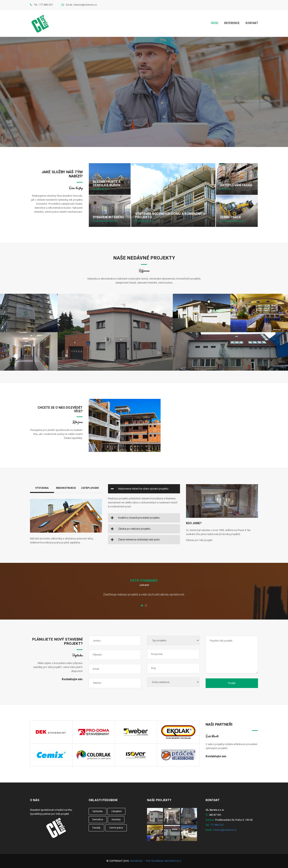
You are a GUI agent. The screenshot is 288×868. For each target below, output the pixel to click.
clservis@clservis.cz (85, 5)
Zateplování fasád (236, 185)
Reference (232, 23)
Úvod (214, 23)
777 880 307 (46, 5)
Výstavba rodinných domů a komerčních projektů (170, 216)
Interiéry (116, 820)
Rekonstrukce (66, 488)
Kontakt (252, 23)
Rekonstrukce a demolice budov (107, 184)
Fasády (96, 828)
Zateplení (116, 811)
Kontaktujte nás (72, 679)
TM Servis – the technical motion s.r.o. (156, 861)
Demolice (98, 820)
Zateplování (90, 488)
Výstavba (42, 488)
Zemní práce (230, 217)
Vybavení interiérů (108, 217)
